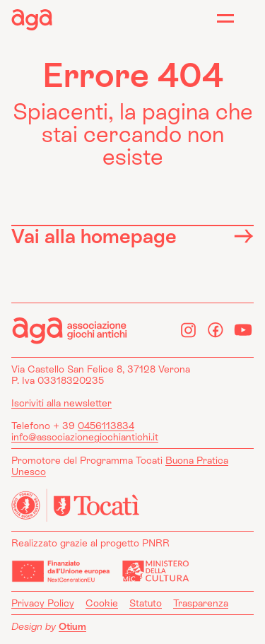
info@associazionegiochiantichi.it (85, 437)
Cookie (102, 603)
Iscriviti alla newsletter (61, 403)
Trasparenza (201, 603)
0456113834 (106, 426)
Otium (72, 626)
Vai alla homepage (132, 235)
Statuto (146, 603)
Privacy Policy (43, 603)
